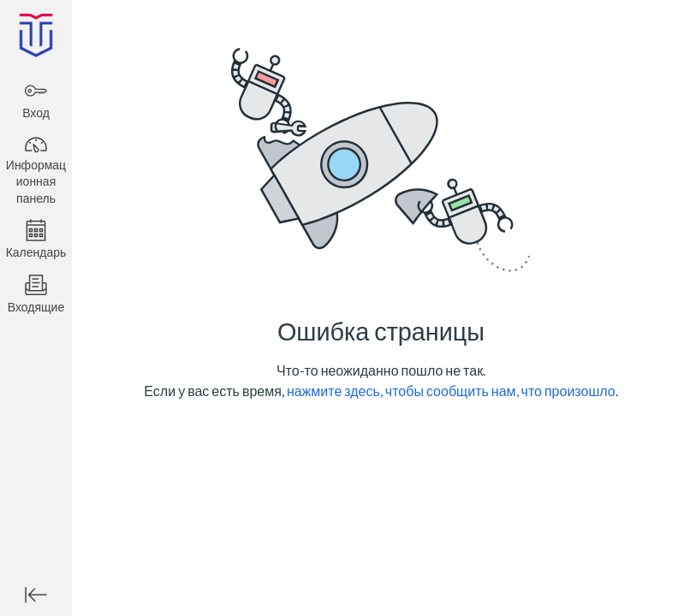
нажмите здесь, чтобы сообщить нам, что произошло (451, 391)
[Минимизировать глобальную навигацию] (36, 595)
